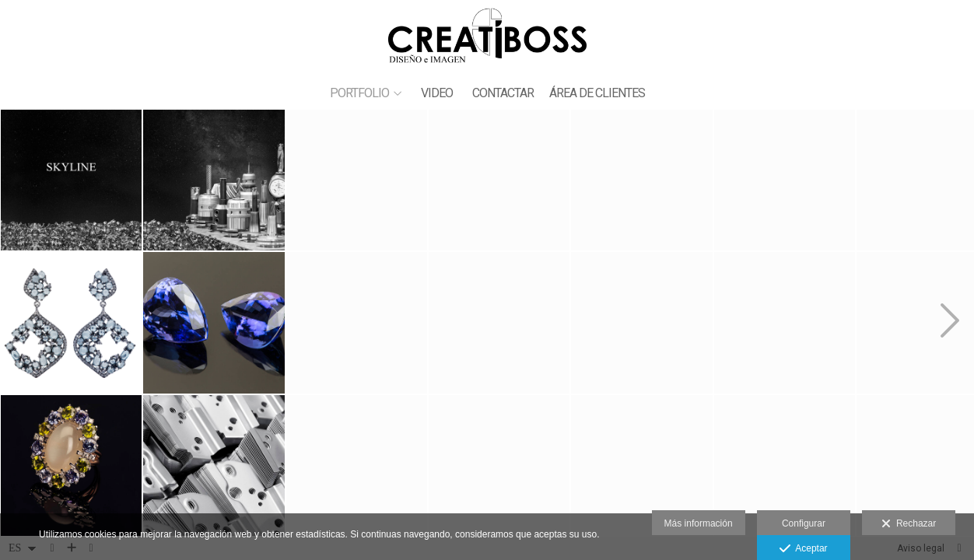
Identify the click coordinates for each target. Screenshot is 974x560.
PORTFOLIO (359, 93)
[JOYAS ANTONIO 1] (357, 465)
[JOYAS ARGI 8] (357, 322)
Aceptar (803, 549)
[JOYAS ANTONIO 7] (214, 322)
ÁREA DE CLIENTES (597, 93)
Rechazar (909, 524)
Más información (699, 523)
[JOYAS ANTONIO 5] (641, 180)
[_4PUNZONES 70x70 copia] (641, 465)
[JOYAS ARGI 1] (71, 322)
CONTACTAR (503, 93)
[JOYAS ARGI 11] (785, 465)
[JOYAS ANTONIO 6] (785, 322)
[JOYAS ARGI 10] (499, 180)
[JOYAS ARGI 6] (499, 465)
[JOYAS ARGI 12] (785, 180)
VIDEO (437, 93)
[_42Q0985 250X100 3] (71, 180)
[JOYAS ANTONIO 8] (499, 322)
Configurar (804, 523)
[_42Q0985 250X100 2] (214, 180)
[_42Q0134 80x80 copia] (214, 465)
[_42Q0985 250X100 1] (357, 180)
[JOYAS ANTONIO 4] (71, 465)
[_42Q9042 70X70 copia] (641, 322)
